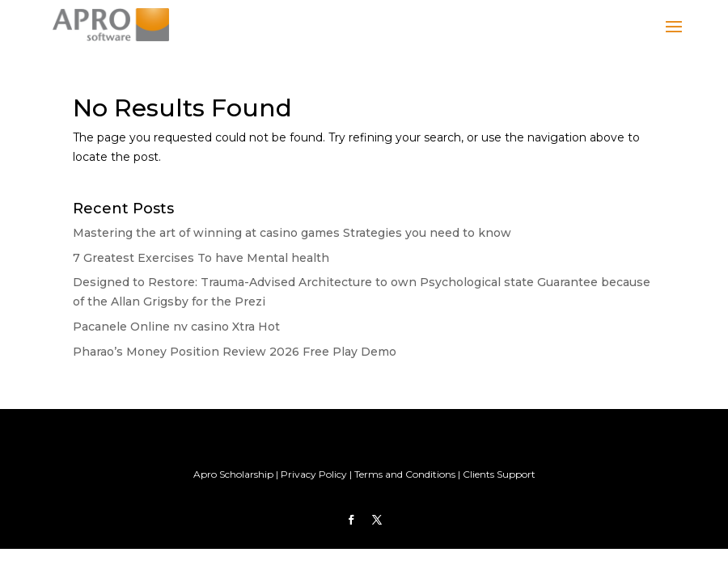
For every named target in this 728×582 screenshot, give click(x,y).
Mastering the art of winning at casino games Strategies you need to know (292, 233)
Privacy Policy (314, 474)
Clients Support (499, 474)
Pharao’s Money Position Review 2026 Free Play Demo (235, 352)
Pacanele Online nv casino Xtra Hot (176, 327)
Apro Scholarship (233, 474)
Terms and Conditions (405, 474)
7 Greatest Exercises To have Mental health (201, 258)
